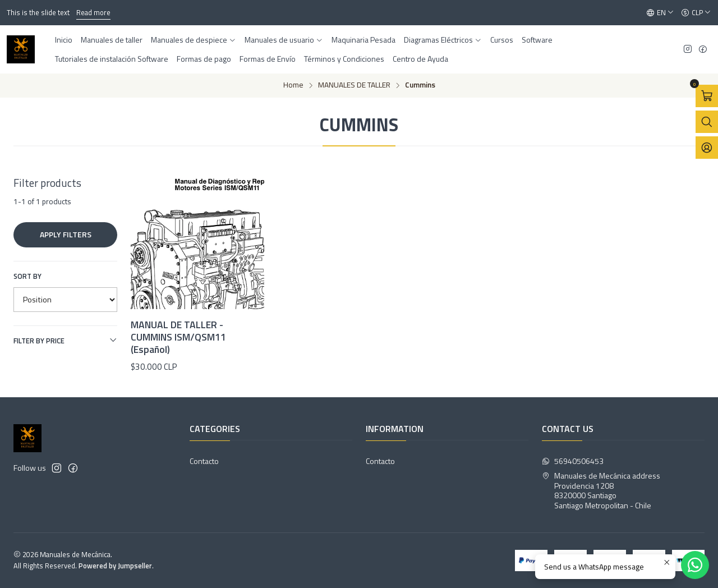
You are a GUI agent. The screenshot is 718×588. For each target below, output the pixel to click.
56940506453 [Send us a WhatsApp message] (573, 461)
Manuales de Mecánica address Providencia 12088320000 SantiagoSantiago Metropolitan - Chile (601, 490)
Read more (93, 12)
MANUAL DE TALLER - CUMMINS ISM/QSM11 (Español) (178, 337)
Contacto (204, 461)
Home (293, 85)
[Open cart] (707, 96)
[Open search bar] (707, 122)
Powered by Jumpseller (115, 566)
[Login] (707, 148)
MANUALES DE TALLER (354, 85)
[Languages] (660, 13)
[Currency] (696, 13)
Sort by (27, 276)
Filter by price (65, 341)
